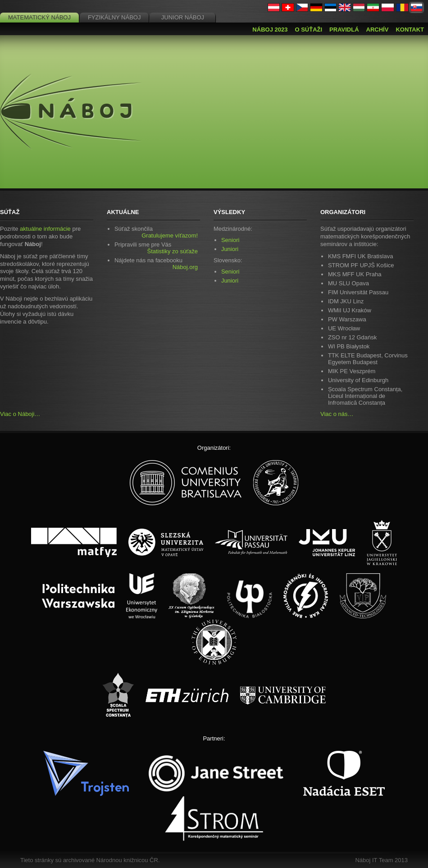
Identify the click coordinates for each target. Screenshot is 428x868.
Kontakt (410, 30)
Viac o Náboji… (20, 414)
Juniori (230, 249)
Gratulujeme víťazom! (170, 235)
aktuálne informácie (45, 229)
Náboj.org (185, 267)
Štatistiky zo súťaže (172, 251)
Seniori (230, 240)
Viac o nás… (337, 414)
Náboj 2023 (270, 30)
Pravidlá (344, 30)
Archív (378, 30)
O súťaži (308, 30)
